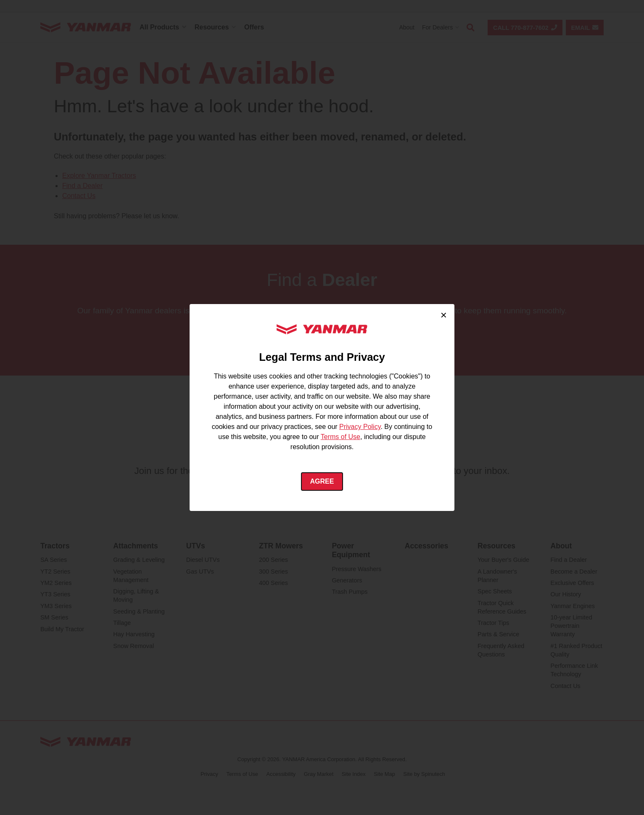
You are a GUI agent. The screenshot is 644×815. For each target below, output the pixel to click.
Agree (322, 481)
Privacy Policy (360, 427)
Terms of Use (340, 437)
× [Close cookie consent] (444, 315)
